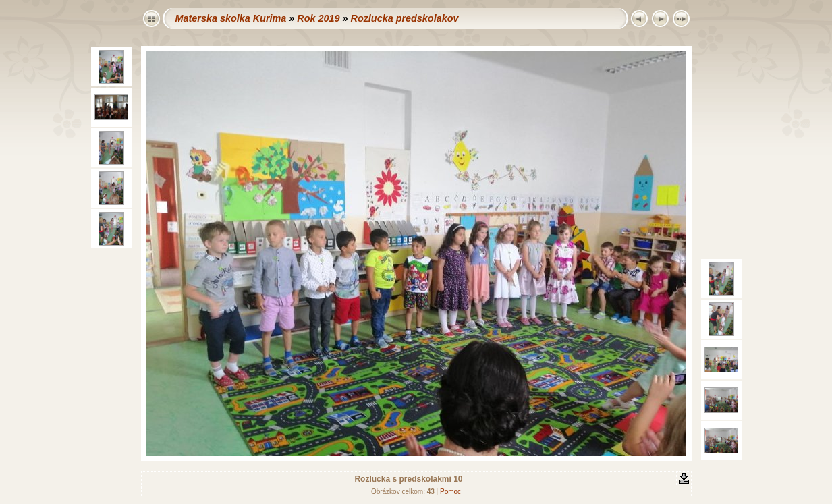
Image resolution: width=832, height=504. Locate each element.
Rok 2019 (318, 18)
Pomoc (450, 492)
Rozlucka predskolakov (404, 18)
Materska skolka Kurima (231, 18)
